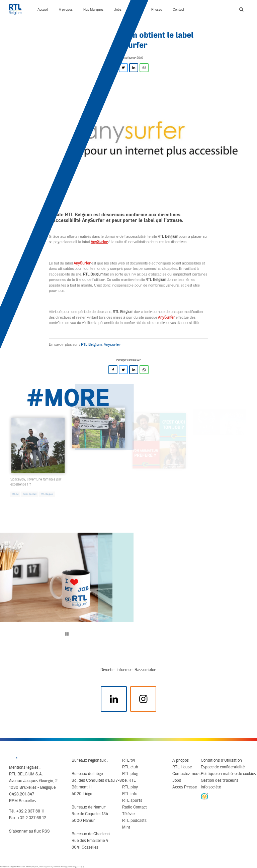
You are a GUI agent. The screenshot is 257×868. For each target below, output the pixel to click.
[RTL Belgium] (18, 9)
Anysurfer (112, 344)
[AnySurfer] (204, 796)
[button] (241, 10)
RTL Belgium (91, 344)
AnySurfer (99, 242)
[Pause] (67, 634)
